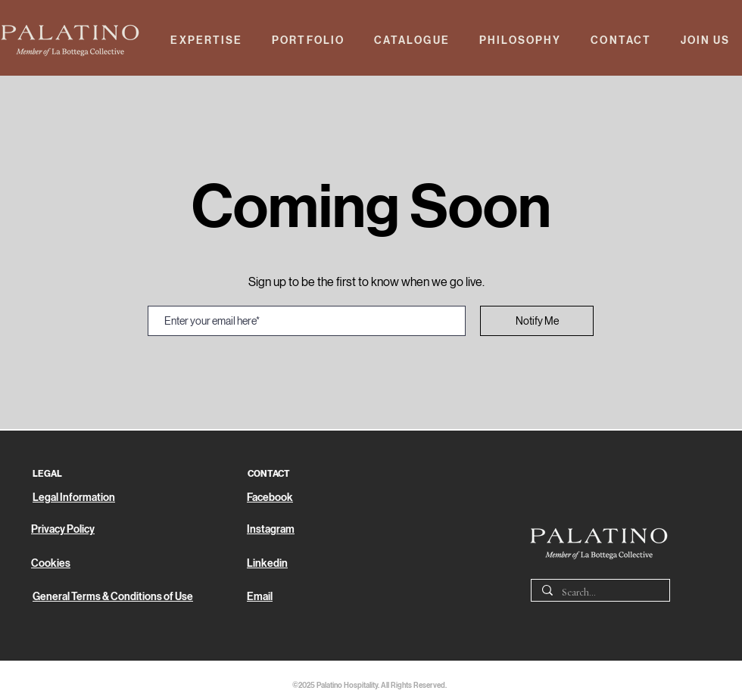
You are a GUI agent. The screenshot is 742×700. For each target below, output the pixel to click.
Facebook (270, 498)
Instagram (271, 529)
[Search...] (600, 593)
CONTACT (269, 474)
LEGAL (47, 474)
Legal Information (74, 498)
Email (260, 597)
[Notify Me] (537, 321)
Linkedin (267, 563)
